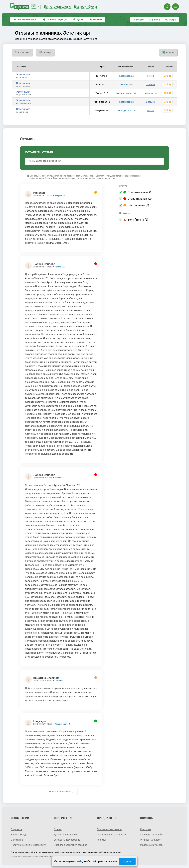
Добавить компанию (65, 835)
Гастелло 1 (60, 681)
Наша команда (19, 835)
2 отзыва (150, 85)
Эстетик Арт (23, 92)
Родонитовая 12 (62, 724)
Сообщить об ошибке (152, 835)
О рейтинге (17, 840)
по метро (171, 20)
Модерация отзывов (151, 845)
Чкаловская (126, 85)
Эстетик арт (23, 74)
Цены (78, 20)
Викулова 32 (60, 195)
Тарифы (101, 840)
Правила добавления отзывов (71, 845)
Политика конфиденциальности (28, 845)
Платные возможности (110, 829)
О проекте (16, 829)
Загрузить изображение (67, 840)
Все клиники (25, 20)
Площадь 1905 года (127, 110)
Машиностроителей (126, 93)
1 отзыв (150, 76)
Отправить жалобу (150, 840)
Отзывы (96, 20)
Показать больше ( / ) (61, 791)
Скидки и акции (55, 20)
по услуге (138, 20)
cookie (78, 861)
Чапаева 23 (60, 267)
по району (154, 20)
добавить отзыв (150, 93)
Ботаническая (127, 76)
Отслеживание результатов (112, 835)
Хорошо (127, 861)
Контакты (145, 829)
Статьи (58, 829)
